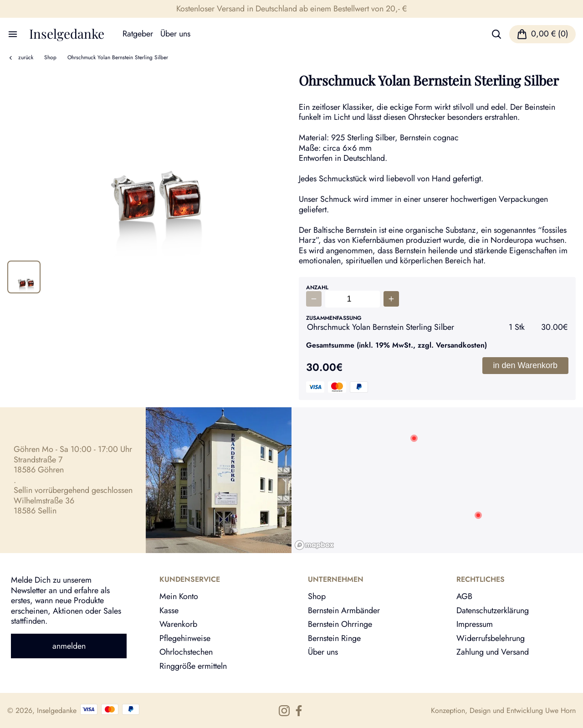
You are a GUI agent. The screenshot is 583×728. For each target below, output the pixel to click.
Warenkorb (178, 624)
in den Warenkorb (525, 365)
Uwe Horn (560, 710)
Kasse (169, 610)
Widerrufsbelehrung (491, 638)
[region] (437, 480)
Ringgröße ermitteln (193, 666)
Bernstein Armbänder (344, 610)
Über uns (175, 34)
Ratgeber (138, 34)
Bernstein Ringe (334, 638)
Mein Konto (179, 596)
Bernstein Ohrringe (340, 624)
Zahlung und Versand (493, 652)
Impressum (475, 624)
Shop (50, 57)
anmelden (69, 646)
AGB (464, 596)
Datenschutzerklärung (493, 610)
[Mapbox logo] (314, 545)
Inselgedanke (67, 34)
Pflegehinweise (185, 638)
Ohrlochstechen (186, 652)
